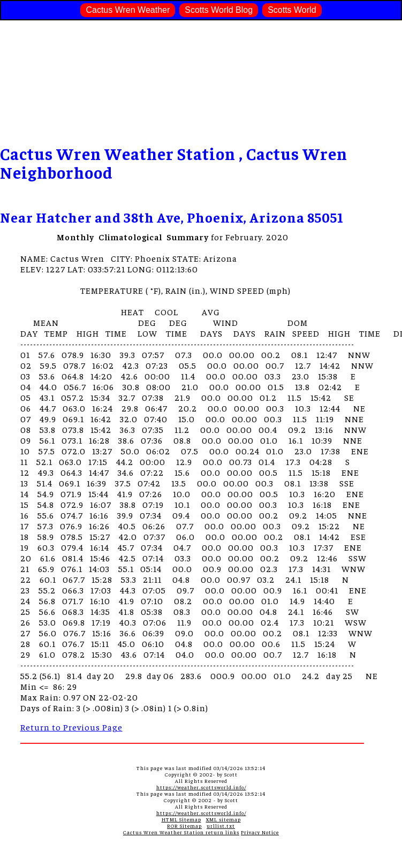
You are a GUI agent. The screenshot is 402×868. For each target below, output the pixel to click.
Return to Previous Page (71, 727)
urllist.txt (221, 826)
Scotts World (292, 10)
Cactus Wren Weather (128, 10)
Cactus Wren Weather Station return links (181, 832)
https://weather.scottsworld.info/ (201, 787)
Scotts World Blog (219, 10)
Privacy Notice (260, 832)
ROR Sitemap (184, 826)
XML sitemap (223, 819)
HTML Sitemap (181, 819)
